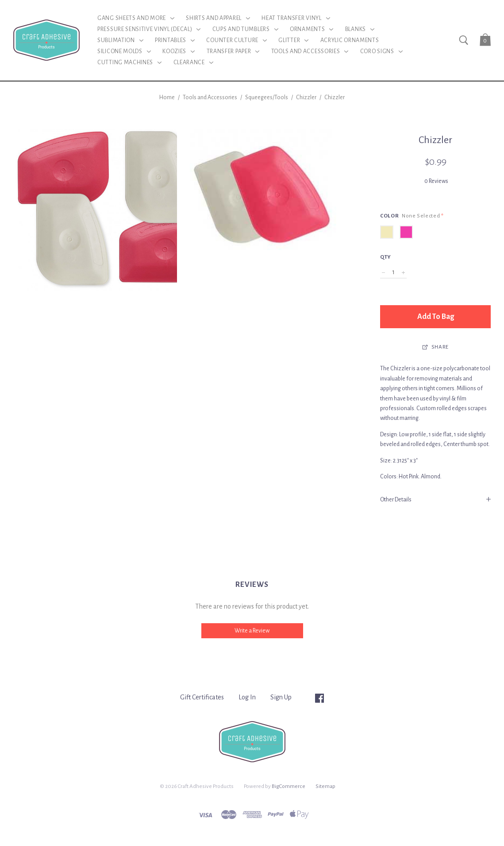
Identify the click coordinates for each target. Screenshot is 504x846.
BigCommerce (289, 786)
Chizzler (306, 97)
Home (167, 97)
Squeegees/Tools (267, 97)
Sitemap (325, 786)
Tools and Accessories (210, 97)
